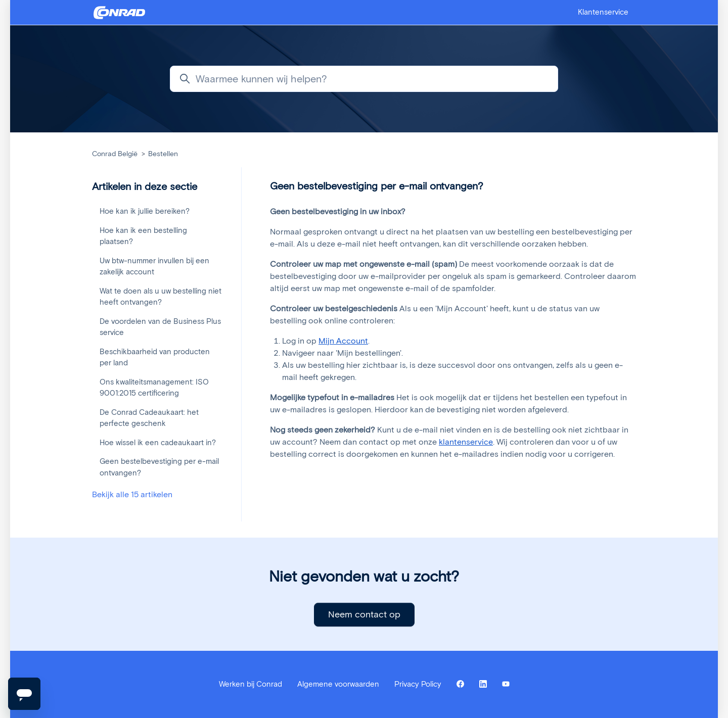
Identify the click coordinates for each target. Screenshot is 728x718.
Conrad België (115, 154)
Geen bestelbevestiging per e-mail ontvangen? (159, 467)
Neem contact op (364, 614)
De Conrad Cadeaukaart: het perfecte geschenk (149, 418)
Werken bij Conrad (251, 684)
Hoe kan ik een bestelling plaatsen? (143, 236)
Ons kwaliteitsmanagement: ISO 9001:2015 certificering (154, 388)
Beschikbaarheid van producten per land (155, 357)
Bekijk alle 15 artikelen (132, 494)
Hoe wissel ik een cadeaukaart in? (158, 443)
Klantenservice (603, 12)
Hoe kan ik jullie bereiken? (145, 211)
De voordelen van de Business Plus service (160, 327)
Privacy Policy (418, 684)
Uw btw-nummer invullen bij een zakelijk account (154, 267)
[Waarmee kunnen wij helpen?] (364, 79)
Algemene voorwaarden (338, 684)
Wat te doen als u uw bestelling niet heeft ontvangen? (161, 297)
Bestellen (163, 154)
